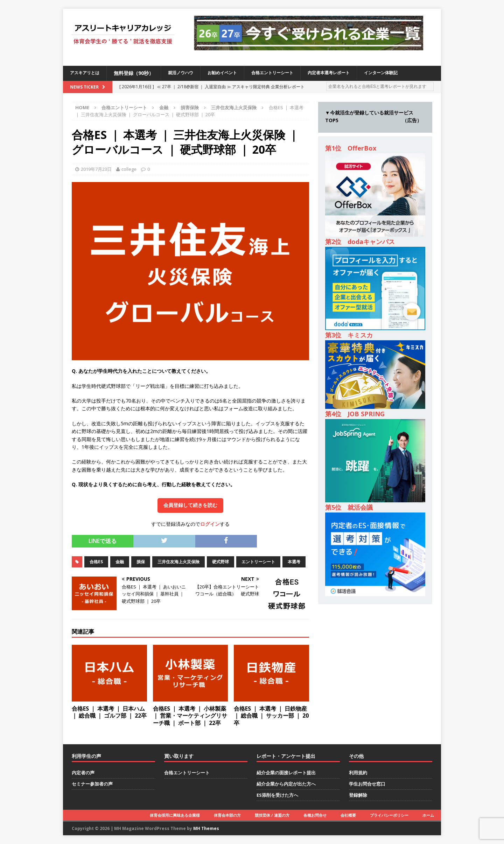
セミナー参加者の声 (92, 784)
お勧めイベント (234, 73)
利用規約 (358, 773)
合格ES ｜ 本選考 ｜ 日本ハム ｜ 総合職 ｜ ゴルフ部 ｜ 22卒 (109, 712)
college (129, 169)
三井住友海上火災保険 (178, 562)
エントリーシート (258, 562)
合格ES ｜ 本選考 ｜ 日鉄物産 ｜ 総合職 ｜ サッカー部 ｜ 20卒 (271, 716)
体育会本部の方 (227, 815)
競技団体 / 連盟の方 (272, 815)
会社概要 (348, 815)
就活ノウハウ (188, 73)
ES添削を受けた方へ (277, 795)
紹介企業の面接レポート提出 (286, 773)
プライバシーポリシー (389, 815)
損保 (141, 562)
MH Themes (206, 828)
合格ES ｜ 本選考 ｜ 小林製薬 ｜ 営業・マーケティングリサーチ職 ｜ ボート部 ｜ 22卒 (190, 716)
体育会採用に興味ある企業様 (175, 815)
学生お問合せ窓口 (367, 784)
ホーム (428, 815)
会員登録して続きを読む (190, 505)
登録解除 (358, 795)
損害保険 (190, 107)
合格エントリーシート (290, 73)
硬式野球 (220, 562)
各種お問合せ (315, 815)
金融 (164, 107)
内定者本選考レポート (353, 73)
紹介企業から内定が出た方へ (286, 784)
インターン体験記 (412, 73)
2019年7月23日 (96, 169)
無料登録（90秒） (139, 73)
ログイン (210, 524)
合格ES (96, 562)
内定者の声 (83, 773)
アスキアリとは (87, 73)
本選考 (294, 562)
